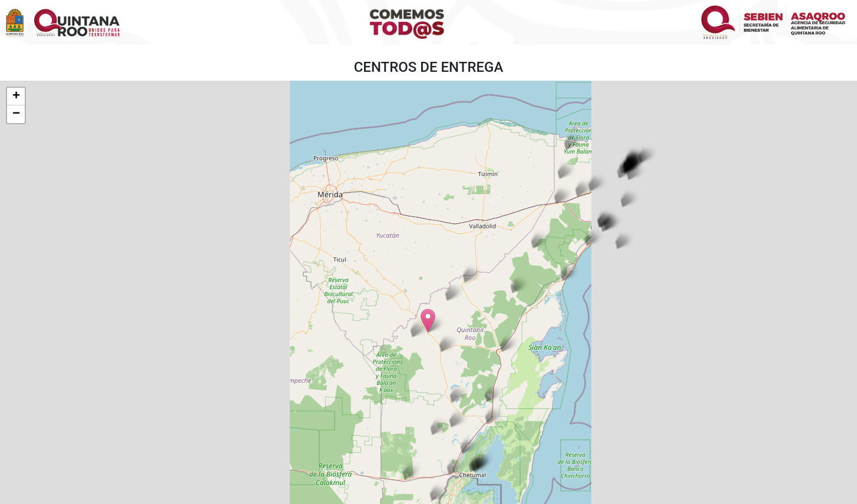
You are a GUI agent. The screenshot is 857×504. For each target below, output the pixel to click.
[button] (619, 166)
